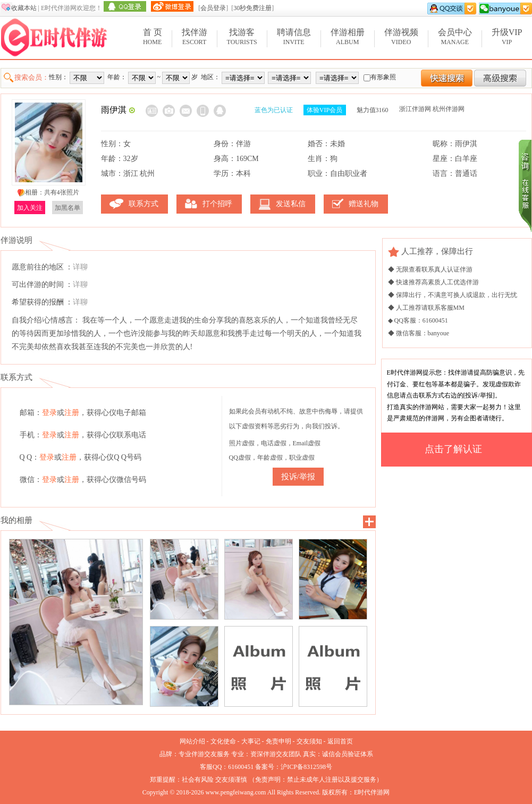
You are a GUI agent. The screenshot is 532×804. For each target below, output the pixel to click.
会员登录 (213, 8)
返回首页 (340, 741)
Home (153, 36)
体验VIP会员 (324, 110)
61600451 (241, 767)
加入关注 (30, 208)
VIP (507, 36)
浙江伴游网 (415, 109)
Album (348, 36)
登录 (49, 413)
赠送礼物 (364, 204)
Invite (294, 36)
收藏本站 (24, 8)
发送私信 (291, 204)
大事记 (251, 741)
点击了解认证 (453, 449)
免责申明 (278, 741)
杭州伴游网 (449, 109)
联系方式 (143, 204)
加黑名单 (67, 208)
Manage (455, 36)
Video (401, 36)
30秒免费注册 (252, 8)
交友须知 (309, 741)
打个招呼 (217, 204)
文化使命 (223, 741)
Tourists (242, 36)
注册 (72, 413)
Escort (195, 36)
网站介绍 (192, 741)
